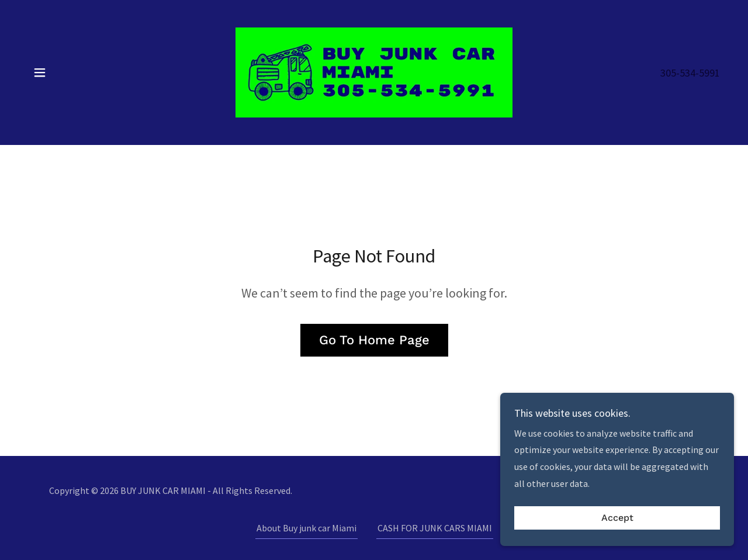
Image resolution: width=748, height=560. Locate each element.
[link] (374, 71)
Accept (617, 542)
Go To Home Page (374, 340)
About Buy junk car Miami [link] (307, 528)
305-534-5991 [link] (690, 73)
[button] (40, 72)
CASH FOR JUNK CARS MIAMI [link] (435, 528)
